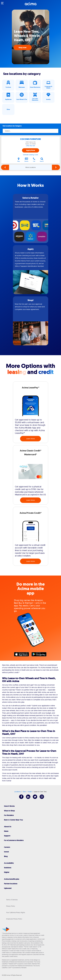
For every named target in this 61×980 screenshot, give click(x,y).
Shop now (23, 48)
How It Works (9, 806)
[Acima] (31, 5)
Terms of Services (12, 900)
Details (26, 160)
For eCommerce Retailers (14, 840)
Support (7, 836)
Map (19, 160)
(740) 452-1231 (30, 146)
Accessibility (9, 863)
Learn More (31, 439)
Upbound (8, 888)
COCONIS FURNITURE (31, 139)
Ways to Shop (9, 811)
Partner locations (11, 884)
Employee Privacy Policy (14, 919)
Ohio (24, 792)
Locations (18, 792)
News (6, 831)
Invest (6, 852)
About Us (8, 827)
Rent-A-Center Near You (13, 820)
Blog (6, 856)
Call (34, 160)
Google (40, 655)
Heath (30, 792)
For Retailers (9, 815)
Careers (7, 847)
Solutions (8, 868)
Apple (23, 655)
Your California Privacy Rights (16, 912)
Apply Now (30, 150)
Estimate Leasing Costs (31, 155)
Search (42, 160)
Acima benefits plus (12, 879)
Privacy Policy (11, 906)
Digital (7, 872)
